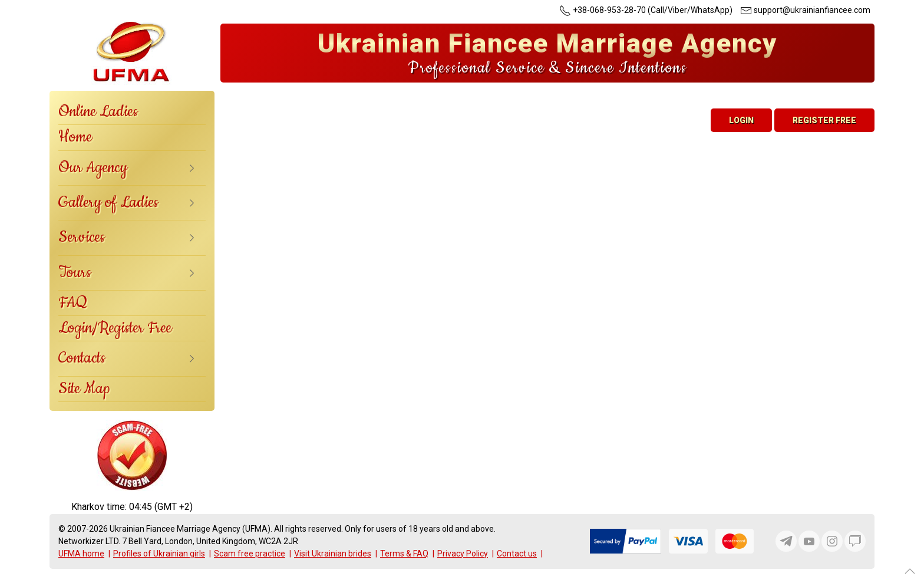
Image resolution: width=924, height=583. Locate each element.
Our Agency (93, 168)
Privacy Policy (463, 554)
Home (75, 137)
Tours (75, 273)
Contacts (82, 358)
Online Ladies (98, 112)
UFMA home (81, 554)
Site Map (84, 389)
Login (741, 120)
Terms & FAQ (404, 554)
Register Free (824, 120)
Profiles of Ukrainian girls (159, 554)
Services (82, 237)
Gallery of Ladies (108, 202)
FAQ (73, 303)
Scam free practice (250, 554)
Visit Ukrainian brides (333, 554)
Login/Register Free (115, 328)
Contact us (517, 554)
